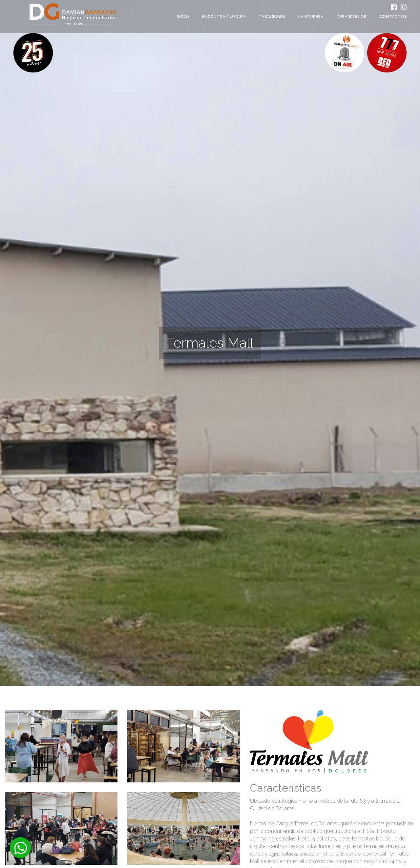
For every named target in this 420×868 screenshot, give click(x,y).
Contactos (393, 17)
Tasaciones (272, 17)
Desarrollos (352, 17)
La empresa (311, 17)
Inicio (183, 17)
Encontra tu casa (224, 17)
